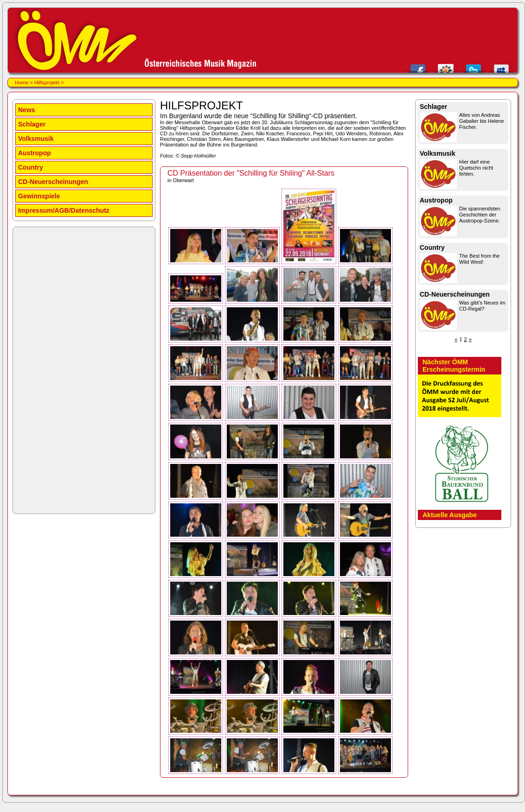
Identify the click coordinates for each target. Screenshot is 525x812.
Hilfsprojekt (47, 82)
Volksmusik (36, 139)
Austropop (35, 153)
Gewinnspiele (39, 196)
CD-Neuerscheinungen (53, 182)
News (27, 110)
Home (22, 82)
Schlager (32, 124)
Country (31, 167)
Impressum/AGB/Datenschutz (64, 210)
